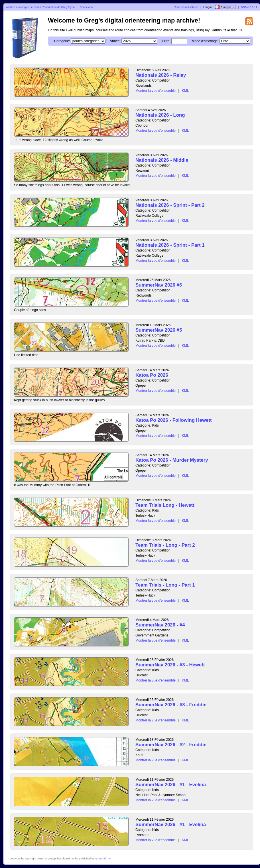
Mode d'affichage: (205, 41)
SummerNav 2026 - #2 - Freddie (171, 745)
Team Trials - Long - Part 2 (165, 545)
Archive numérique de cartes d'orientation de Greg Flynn (40, 7)
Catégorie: (62, 41)
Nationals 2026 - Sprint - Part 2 (170, 205)
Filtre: (166, 41)
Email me (105, 858)
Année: (115, 41)
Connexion (86, 7)
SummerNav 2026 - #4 (160, 625)
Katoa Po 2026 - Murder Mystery (172, 460)
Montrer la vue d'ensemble (156, 91)
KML (185, 91)
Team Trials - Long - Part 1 (165, 585)
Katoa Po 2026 (152, 375)
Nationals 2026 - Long (160, 115)
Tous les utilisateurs (186, 7)
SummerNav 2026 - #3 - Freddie (171, 705)
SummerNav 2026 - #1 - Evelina (171, 785)
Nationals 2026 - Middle (162, 160)
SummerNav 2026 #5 (159, 330)
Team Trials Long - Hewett (165, 505)
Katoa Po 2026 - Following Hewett (174, 420)
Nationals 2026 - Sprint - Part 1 (170, 245)
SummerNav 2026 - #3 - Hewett (170, 665)
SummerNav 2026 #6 (159, 285)
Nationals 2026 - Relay (161, 75)
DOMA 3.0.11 (249, 7)
